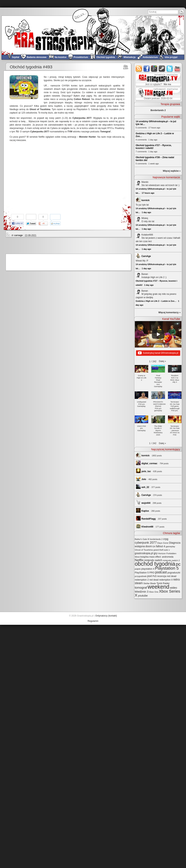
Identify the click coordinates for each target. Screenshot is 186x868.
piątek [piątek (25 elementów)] (138, 569)
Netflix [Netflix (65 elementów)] (139, 560)
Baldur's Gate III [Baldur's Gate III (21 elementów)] (142, 539)
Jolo (144, 479)
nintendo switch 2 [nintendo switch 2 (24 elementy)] (171, 560)
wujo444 (146, 503)
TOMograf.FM (158, 94)
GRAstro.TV (158, 80)
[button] (162, 361)
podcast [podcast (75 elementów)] (161, 572)
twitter (170, 69)
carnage (18, 235)
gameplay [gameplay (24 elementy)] (170, 546)
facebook (147, 69)
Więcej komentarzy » (169, 312)
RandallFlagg (149, 519)
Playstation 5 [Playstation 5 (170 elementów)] (167, 568)
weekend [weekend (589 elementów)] (158, 587)
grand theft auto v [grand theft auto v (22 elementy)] (162, 550)
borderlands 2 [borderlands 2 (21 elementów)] (156, 539)
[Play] (158, 334)
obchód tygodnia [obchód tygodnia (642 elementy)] (155, 564)
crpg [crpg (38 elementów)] (166, 539)
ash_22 (145, 487)
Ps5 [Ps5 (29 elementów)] (154, 576)
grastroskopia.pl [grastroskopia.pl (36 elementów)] (144, 553)
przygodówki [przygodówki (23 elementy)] (141, 576)
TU (17, 132)
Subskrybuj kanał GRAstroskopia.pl (158, 353)
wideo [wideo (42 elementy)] (173, 588)
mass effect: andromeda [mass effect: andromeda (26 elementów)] (161, 557)
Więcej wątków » (172, 171)
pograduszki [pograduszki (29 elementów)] (174, 573)
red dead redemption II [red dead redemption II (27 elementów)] (161, 580)
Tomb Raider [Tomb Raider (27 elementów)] (163, 583)
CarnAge (146, 256)
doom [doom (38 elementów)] (149, 546)
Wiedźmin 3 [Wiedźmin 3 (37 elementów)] (142, 592)
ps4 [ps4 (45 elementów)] (150, 576)
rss (139, 69)
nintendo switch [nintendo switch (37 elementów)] (153, 560)
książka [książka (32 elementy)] (144, 557)
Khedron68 (147, 527)
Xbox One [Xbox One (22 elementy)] (154, 592)
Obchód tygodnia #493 (31, 67)
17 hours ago (148, 193)
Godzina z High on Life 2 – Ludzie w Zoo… (156, 301)
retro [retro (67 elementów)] (177, 580)
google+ (154, 69)
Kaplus (145, 511)
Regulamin (93, 621)
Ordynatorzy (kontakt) (106, 616)
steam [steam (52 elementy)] (139, 583)
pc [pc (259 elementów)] (178, 564)
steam (162, 69)
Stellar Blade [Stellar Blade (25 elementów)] (150, 583)
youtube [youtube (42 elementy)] (143, 596)
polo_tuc (146, 471)
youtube (177, 69)
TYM (70, 132)
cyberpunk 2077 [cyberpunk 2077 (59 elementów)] (146, 543)
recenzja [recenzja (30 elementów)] (162, 576)
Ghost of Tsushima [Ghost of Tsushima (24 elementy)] (144, 550)
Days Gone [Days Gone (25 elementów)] (163, 543)
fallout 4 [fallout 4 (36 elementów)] (160, 546)
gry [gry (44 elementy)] (156, 553)
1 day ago (146, 212)
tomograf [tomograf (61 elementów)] (141, 588)
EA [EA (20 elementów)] (154, 546)
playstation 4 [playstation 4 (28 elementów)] (148, 569)
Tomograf (105, 132)
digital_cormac (149, 463)
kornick (146, 200)
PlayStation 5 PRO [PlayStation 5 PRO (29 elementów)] (145, 573)
